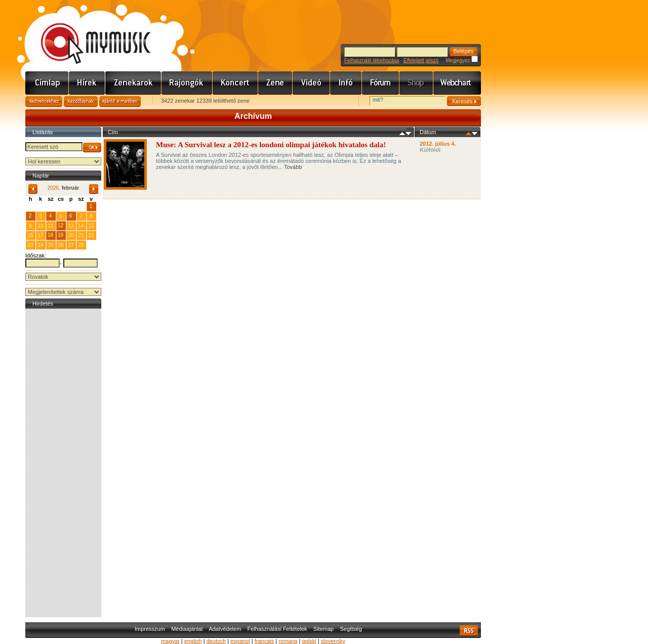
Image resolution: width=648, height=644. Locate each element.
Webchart (457, 83)
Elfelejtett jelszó (421, 60)
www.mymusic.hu (87, 33)
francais (265, 641)
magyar (170, 641)
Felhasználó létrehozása (372, 60)
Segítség (351, 629)
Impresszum (150, 629)
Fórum (381, 83)
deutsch (216, 641)
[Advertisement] (63, 463)
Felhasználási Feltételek (277, 629)
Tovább (293, 167)
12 (60, 225)
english (193, 641)
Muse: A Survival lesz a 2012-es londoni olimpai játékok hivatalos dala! (272, 145)
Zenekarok (133, 83)
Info (346, 83)
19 (60, 235)
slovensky (333, 641)
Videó (311, 83)
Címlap (47, 83)
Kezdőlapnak (81, 101)
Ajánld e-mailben (120, 101)
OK (92, 147)
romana (288, 641)
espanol (240, 641)
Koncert (235, 83)
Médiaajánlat (187, 629)
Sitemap (323, 629)
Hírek (87, 83)
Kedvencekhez (44, 101)
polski (309, 641)
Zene (275, 83)
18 (50, 235)
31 (81, 206)
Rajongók (187, 83)
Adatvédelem (225, 629)
